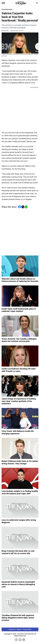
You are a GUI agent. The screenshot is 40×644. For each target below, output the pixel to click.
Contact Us (12, 629)
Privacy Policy (27, 629)
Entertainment (7, 9)
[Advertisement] (20, 109)
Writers (19, 629)
